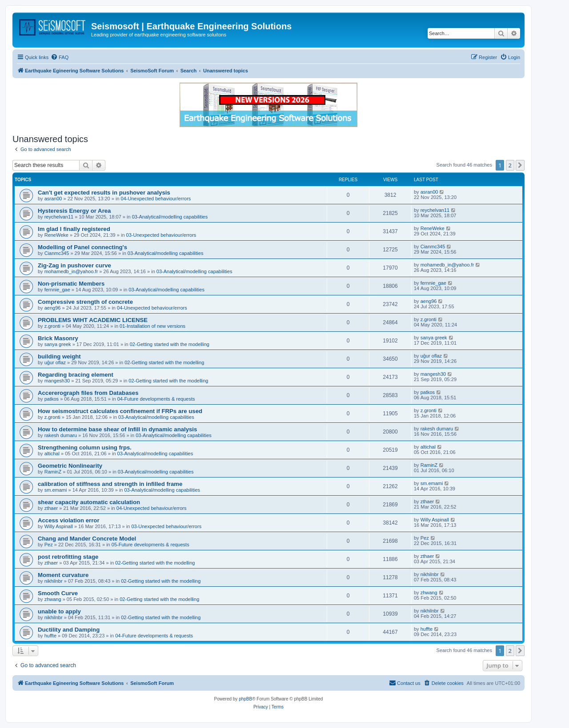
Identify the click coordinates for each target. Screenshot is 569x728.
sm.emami (56, 490)
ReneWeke (56, 235)
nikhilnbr (54, 581)
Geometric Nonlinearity (70, 466)
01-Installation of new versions (152, 326)
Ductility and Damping (69, 630)
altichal (52, 454)
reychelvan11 (59, 217)
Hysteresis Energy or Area (74, 211)
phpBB (245, 699)
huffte (50, 636)
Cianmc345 (57, 253)
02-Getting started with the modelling (170, 344)
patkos (52, 399)
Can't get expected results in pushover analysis (104, 193)
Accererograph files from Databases (88, 393)
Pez (49, 545)
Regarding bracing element (76, 375)
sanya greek (58, 344)
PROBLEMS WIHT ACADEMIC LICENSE (93, 320)
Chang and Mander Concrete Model (87, 539)
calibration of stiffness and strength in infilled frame (110, 484)
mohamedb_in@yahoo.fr (71, 271)
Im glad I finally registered (74, 229)
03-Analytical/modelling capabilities (170, 217)
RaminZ (53, 472)
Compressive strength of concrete (85, 302)
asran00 (53, 199)
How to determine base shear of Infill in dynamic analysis (117, 429)
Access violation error (69, 520)
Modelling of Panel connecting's (82, 247)
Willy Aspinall (59, 526)
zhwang (53, 599)
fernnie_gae (57, 290)
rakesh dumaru (61, 435)
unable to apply (59, 611)
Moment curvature (63, 575)
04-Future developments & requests (156, 399)
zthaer (51, 508)
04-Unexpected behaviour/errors (156, 199)
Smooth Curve (58, 593)
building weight (59, 356)
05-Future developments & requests (150, 545)
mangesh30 (57, 381)
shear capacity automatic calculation (89, 502)
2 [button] (510, 165)
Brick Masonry (58, 338)
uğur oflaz (55, 362)
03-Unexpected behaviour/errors (161, 235)
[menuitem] (60, 57)
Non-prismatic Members (71, 284)
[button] (520, 165)
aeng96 (53, 308)
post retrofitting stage (68, 557)
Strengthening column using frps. (85, 448)
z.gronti (52, 326)
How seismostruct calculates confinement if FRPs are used (120, 411)
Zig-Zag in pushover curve (74, 265)
